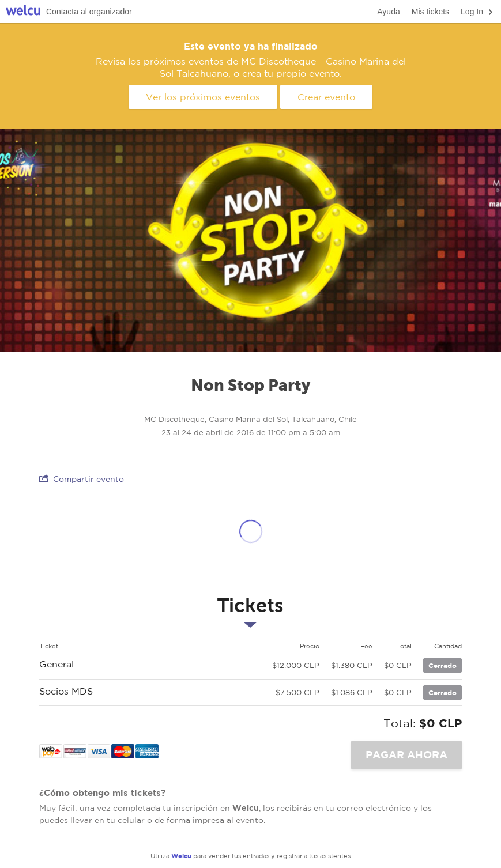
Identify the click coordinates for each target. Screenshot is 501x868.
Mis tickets (430, 12)
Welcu (23, 12)
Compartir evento (82, 479)
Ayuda (388, 12)
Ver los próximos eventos (203, 97)
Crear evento (326, 97)
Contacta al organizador (89, 12)
